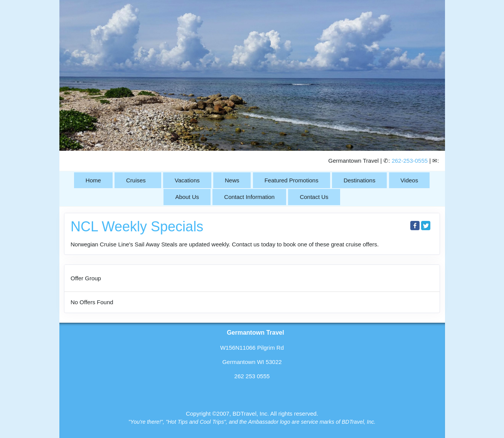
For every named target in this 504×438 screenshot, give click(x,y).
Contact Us (314, 197)
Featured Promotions (292, 180)
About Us (187, 197)
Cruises (136, 180)
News (232, 180)
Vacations (187, 180)
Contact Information (249, 197)
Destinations (360, 180)
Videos (410, 180)
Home (93, 180)
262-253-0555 (410, 161)
